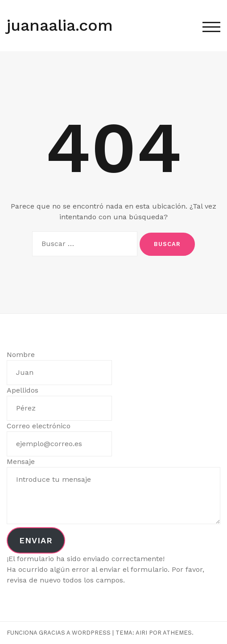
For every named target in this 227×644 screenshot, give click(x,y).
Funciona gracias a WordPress (59, 633)
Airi (141, 633)
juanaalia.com (60, 25)
